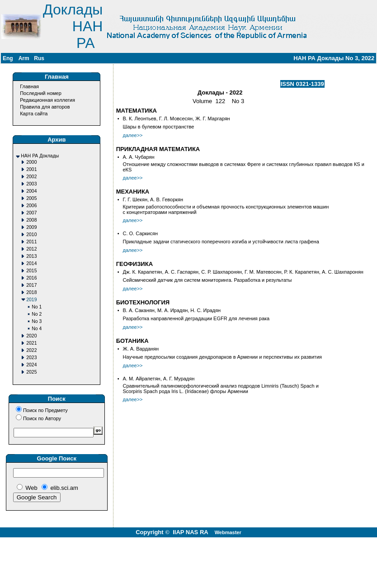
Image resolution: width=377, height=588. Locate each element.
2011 (31, 242)
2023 (31, 358)
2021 (31, 343)
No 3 (37, 321)
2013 (31, 256)
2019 (31, 300)
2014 (31, 263)
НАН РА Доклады (40, 156)
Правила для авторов (45, 107)
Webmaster (228, 532)
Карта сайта (34, 114)
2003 (31, 184)
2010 (31, 235)
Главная (29, 86)
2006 (31, 206)
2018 (31, 292)
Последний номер (41, 93)
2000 (31, 162)
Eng (8, 58)
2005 (31, 198)
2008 (31, 220)
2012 (31, 249)
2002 (31, 177)
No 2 (37, 314)
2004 (31, 191)
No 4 (37, 329)
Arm (24, 58)
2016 (31, 278)
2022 (31, 350)
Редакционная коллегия (47, 100)
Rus (39, 58)
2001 (31, 169)
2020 (31, 336)
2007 (31, 213)
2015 (31, 271)
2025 (31, 372)
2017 (31, 285)
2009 (31, 227)
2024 (31, 365)
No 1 (37, 307)
